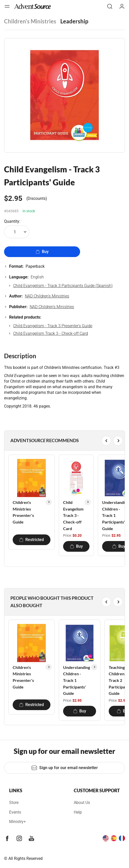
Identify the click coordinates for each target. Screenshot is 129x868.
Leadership (74, 21)
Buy (42, 252)
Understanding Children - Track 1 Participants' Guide (77, 680)
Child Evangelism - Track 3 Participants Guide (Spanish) (63, 286)
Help (78, 812)
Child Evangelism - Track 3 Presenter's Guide (53, 326)
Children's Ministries (30, 21)
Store (14, 803)
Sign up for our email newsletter (64, 768)
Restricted (32, 540)
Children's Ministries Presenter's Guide (23, 512)
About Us (82, 803)
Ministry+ (17, 822)
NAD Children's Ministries (47, 296)
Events (15, 812)
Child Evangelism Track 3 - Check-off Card (51, 333)
